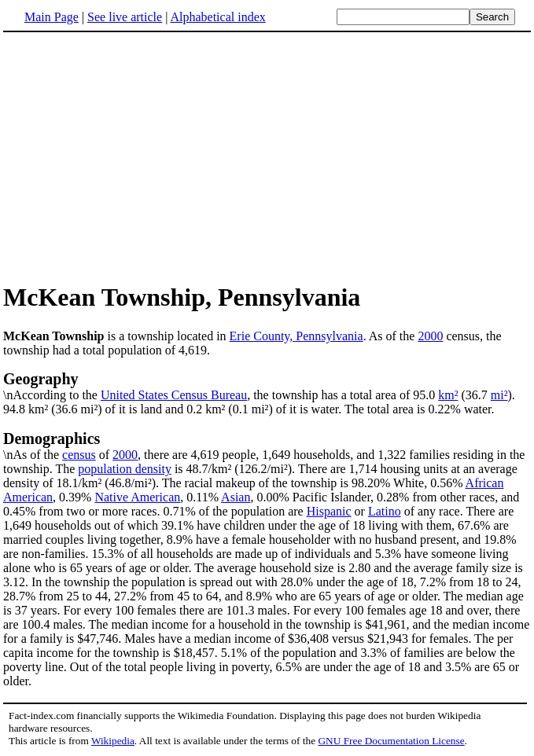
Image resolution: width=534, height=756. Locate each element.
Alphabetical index (217, 17)
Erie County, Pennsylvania (296, 336)
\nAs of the (267, 446)
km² (448, 395)
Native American (137, 497)
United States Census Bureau (174, 395)
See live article (125, 17)
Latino (385, 511)
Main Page (52, 17)
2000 (430, 336)
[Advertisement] (135, 156)
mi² (499, 395)
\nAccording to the (267, 386)
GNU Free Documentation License (391, 741)
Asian (236, 497)
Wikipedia (113, 741)
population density (125, 469)
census (79, 455)
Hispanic (329, 511)
